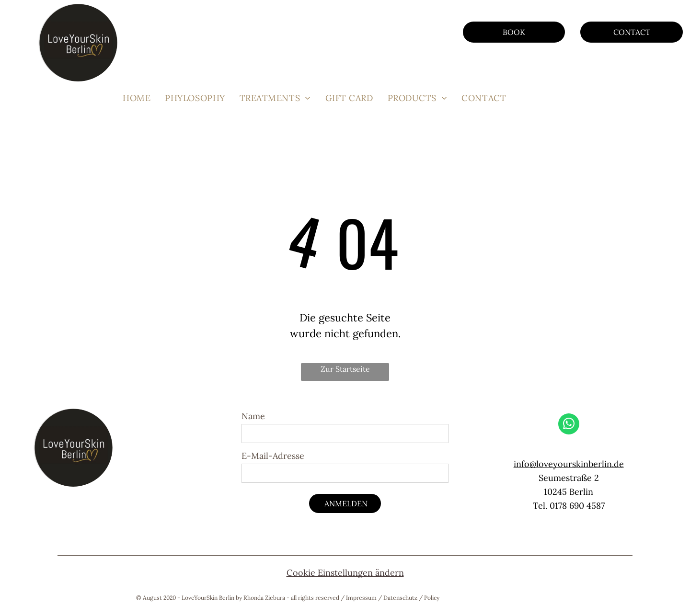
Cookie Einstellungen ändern (345, 573)
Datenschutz (400, 598)
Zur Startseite (345, 369)
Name (253, 416)
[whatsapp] (569, 425)
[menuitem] (137, 98)
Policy (432, 598)
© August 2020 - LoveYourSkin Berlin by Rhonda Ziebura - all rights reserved (238, 598)
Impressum (361, 598)
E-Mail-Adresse (273, 456)
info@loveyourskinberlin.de (569, 464)
